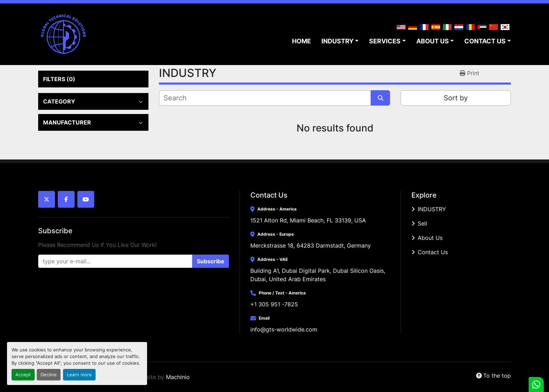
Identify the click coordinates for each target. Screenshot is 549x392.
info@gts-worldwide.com (284, 329)
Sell (422, 223)
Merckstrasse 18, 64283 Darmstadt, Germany (311, 245)
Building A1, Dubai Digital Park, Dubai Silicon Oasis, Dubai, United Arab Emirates (319, 275)
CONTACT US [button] (485, 41)
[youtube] (86, 199)
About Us (430, 238)
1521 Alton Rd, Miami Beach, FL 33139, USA (308, 220)
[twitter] (47, 199)
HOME (301, 41)
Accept (23, 375)
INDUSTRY (338, 41)
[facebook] (66, 199)
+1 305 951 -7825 (274, 304)
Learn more (79, 375)
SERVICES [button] (385, 41)
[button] (340, 41)
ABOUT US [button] (433, 41)
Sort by (456, 98)
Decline (49, 375)
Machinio (178, 377)
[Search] (265, 98)
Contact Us (433, 252)
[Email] (115, 261)
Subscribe (211, 261)
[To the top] (494, 376)
